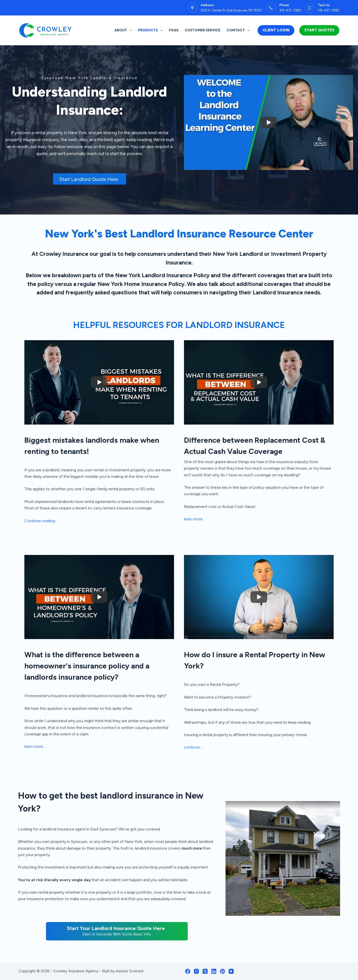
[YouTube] (231, 971)
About (124, 30)
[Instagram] (196, 971)
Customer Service (202, 30)
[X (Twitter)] (205, 971)
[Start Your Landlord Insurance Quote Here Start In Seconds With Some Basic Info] (117, 931)
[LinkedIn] (214, 971)
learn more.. (194, 519)
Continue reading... (41, 521)
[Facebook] (188, 971)
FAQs (174, 30)
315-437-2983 (290, 10)
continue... (193, 747)
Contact (239, 30)
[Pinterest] (223, 971)
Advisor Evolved (130, 971)
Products (151, 30)
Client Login (276, 30)
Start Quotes (319, 30)
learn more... (35, 746)
